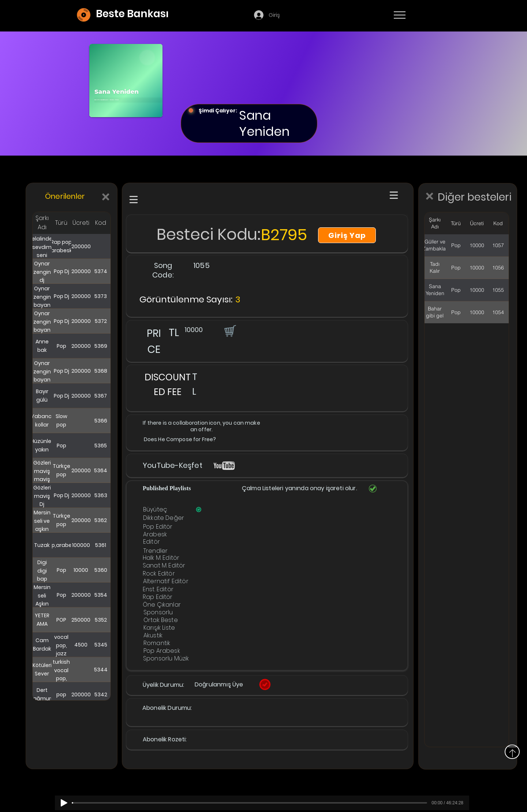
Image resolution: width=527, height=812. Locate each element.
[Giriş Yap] (347, 235)
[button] (229, 331)
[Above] (512, 752)
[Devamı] (442, 15)
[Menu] (399, 15)
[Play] (64, 803)
